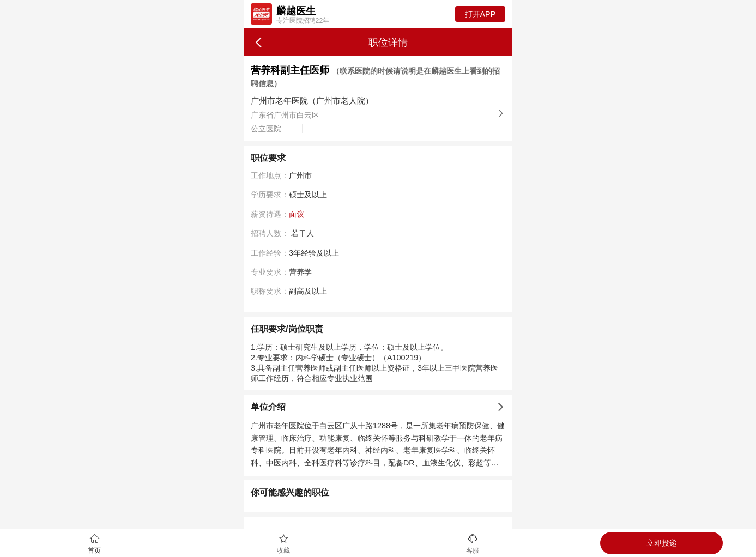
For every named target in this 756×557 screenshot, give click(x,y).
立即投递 (662, 543)
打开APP (480, 14)
